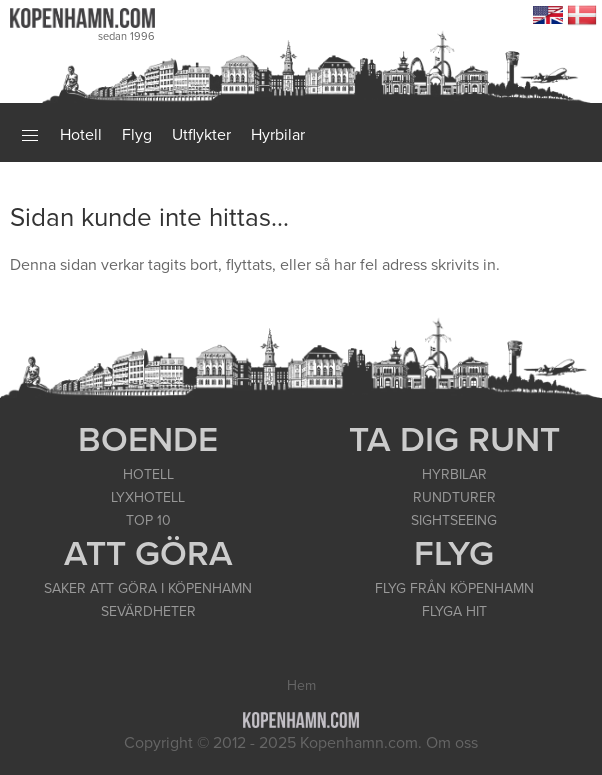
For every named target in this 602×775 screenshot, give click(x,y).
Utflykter (201, 135)
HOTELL (148, 474)
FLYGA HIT (454, 611)
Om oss (452, 743)
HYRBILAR (454, 474)
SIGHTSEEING (454, 520)
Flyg (137, 135)
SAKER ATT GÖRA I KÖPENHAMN (148, 588)
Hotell (81, 135)
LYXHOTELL (148, 497)
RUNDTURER (454, 497)
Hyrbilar (278, 135)
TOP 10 (148, 520)
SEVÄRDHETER (148, 611)
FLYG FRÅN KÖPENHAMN (454, 588)
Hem (301, 685)
